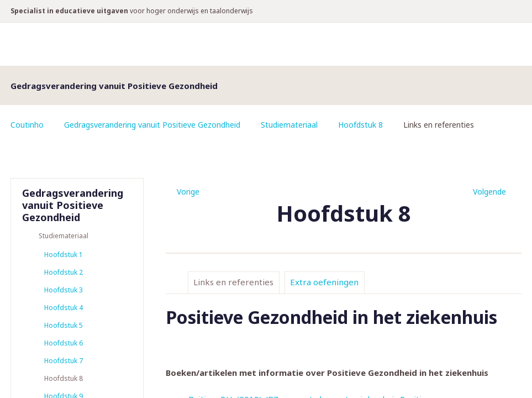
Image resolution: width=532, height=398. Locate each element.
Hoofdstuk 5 (64, 325)
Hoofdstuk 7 (64, 361)
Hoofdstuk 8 (360, 125)
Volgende (489, 192)
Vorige (188, 192)
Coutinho (27, 125)
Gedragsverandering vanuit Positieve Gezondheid (152, 125)
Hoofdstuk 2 (64, 272)
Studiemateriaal (289, 125)
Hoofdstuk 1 (64, 255)
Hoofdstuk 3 (64, 290)
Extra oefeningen (324, 282)
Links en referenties (233, 282)
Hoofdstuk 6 (64, 343)
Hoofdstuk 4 (64, 308)
